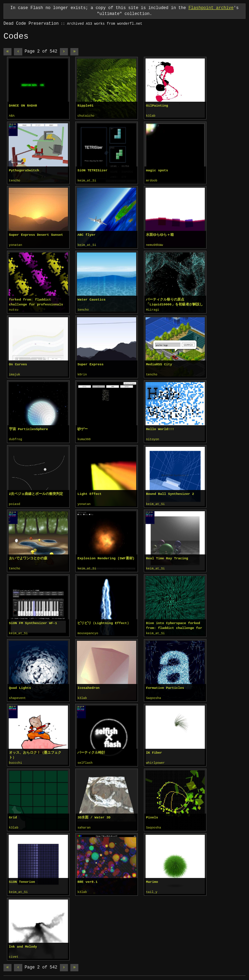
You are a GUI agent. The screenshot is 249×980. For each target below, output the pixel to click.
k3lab (151, 116)
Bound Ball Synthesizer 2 (170, 492)
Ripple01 (85, 106)
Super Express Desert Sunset (36, 234)
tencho (15, 180)
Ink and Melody (23, 942)
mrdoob (151, 180)
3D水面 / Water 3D (94, 814)
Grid (13, 814)
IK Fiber (154, 749)
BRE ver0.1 (87, 878)
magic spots (157, 170)
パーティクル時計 (91, 749)
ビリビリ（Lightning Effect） (104, 620)
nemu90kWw (154, 244)
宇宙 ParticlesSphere (29, 427)
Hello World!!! (160, 427)
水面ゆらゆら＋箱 (160, 234)
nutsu (14, 309)
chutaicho (86, 116)
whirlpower (155, 760)
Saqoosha (153, 695)
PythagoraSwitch (24, 170)
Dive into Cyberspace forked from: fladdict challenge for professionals (174, 623)
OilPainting (157, 106)
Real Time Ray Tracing (167, 556)
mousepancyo (88, 631)
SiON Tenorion (22, 878)
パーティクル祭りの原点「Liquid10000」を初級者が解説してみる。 (174, 301)
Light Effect (89, 492)
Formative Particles (165, 685)
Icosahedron (88, 685)
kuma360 (84, 438)
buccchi (16, 760)
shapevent (18, 695)
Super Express (90, 363)
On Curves (18, 363)
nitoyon (153, 438)
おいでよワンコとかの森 (28, 556)
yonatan (16, 244)
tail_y (151, 888)
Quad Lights (20, 685)
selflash (85, 760)
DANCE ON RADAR (23, 106)
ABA (12, 116)
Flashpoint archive (211, 8)
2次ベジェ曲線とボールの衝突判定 (36, 492)
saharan (84, 824)
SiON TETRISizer (92, 170)
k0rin (82, 373)
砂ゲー (83, 427)
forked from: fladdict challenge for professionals (36, 301)
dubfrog (16, 438)
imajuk (15, 373)
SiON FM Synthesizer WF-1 (33, 620)
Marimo (152, 878)
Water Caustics (91, 299)
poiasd (15, 502)
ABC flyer (86, 234)
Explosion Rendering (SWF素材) (106, 556)
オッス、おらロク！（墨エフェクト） (35, 752)
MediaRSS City (159, 363)
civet (14, 952)
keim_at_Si (87, 180)
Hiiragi (153, 309)
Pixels (152, 814)
